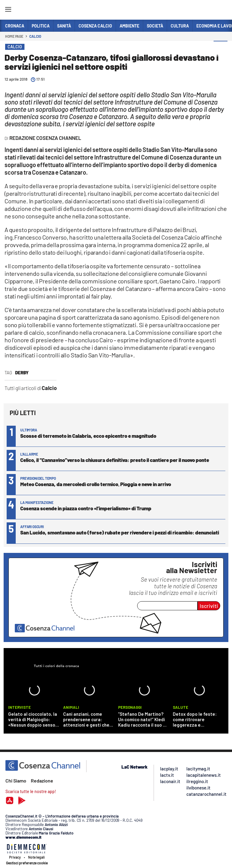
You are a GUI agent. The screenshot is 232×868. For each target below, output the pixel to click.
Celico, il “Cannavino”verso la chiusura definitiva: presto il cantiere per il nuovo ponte (115, 460)
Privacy (15, 857)
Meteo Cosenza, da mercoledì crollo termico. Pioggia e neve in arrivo (96, 484)
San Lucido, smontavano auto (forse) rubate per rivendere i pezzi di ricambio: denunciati (120, 532)
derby (22, 373)
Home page (14, 36)
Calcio (35, 36)
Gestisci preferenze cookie (27, 863)
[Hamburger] (8, 10)
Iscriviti (209, 606)
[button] (221, 48)
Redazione (42, 781)
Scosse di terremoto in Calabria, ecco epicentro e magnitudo (88, 436)
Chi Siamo (16, 781)
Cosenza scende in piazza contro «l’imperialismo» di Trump (86, 508)
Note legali (36, 857)
